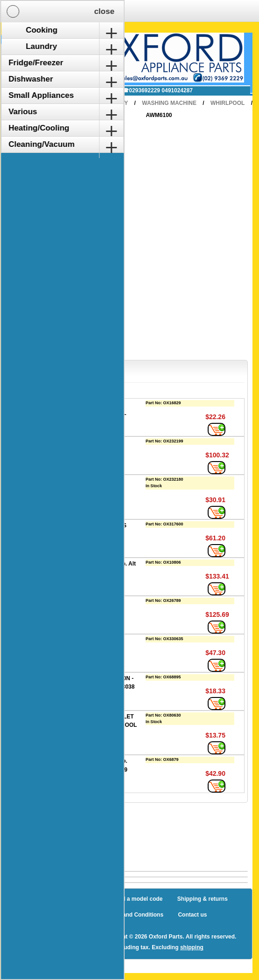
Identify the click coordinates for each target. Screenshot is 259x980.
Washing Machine (169, 103)
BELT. (69, 442)
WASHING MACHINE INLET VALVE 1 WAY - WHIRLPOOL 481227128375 (99, 725)
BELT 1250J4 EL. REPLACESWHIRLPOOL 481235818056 (94, 413)
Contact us (192, 915)
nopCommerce (75, 937)
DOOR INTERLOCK (87, 481)
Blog (38, 899)
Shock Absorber (83, 640)
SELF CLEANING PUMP (93, 602)
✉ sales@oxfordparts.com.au (69, 90)
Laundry (114, 103)
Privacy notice (71, 915)
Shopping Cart (44, 43)
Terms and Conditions (134, 915)
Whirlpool (227, 103)
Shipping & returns (203, 899)
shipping (192, 947)
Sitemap (69, 899)
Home (78, 103)
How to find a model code (129, 899)
